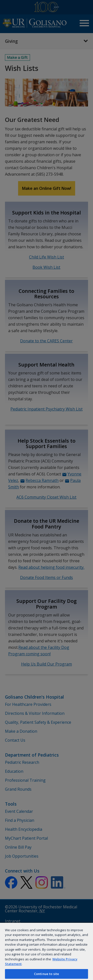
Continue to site (46, 974)
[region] (46, 951)
